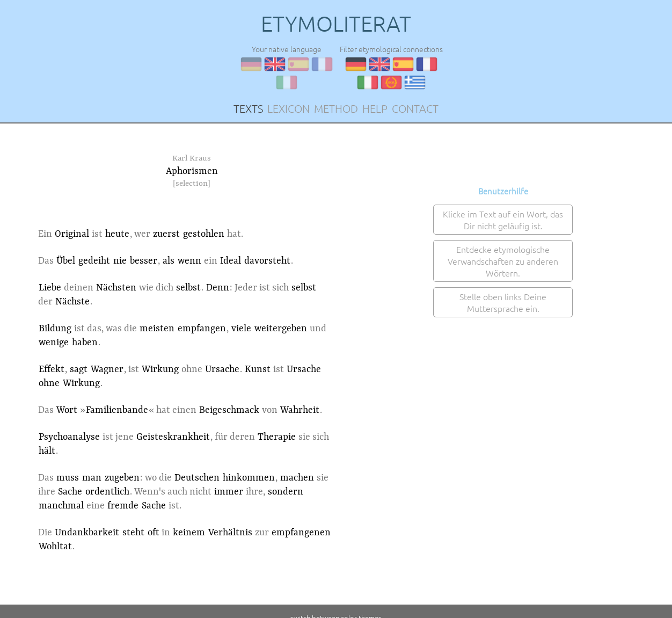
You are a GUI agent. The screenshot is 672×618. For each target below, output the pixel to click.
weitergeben (281, 329)
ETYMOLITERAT (336, 24)
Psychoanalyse (69, 437)
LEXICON (288, 108)
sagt (79, 369)
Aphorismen (192, 171)
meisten (157, 329)
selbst (188, 288)
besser (144, 261)
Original (72, 234)
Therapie (277, 437)
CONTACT (415, 108)
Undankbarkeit (87, 533)
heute (117, 234)
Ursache (222, 369)
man (92, 478)
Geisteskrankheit (173, 437)
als (169, 261)
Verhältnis (230, 533)
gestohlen (204, 234)
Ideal (231, 261)
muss (68, 478)
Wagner (107, 369)
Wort (67, 410)
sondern (286, 492)
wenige (54, 343)
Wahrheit (300, 410)
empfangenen (301, 533)
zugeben (122, 478)
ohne (49, 383)
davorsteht (267, 261)
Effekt (52, 369)
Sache (70, 492)
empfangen (202, 329)
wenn (189, 261)
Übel (66, 261)
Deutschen (197, 478)
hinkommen (249, 478)
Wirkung (160, 369)
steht (133, 533)
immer (229, 492)
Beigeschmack (229, 410)
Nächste (72, 302)
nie (120, 261)
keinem (189, 533)
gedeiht (94, 261)
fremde (123, 506)
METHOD (336, 108)
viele (241, 329)
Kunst (258, 369)
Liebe (50, 288)
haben (85, 343)
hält (47, 451)
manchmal (61, 506)
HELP (375, 108)
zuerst (166, 234)
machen (297, 478)
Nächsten (116, 288)
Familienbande (117, 410)
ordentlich (107, 492)
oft (153, 533)
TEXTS (248, 108)
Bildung (55, 329)
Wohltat (55, 547)
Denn (218, 288)
